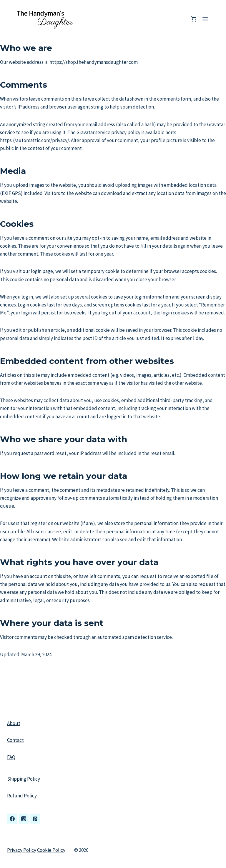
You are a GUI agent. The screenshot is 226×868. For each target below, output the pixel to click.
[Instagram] (24, 819)
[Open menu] (205, 19)
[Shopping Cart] (193, 19)
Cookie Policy (51, 850)
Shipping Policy (24, 779)
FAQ (11, 757)
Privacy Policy (22, 850)
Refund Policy (22, 796)
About (14, 723)
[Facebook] (12, 819)
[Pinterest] (35, 819)
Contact (15, 740)
